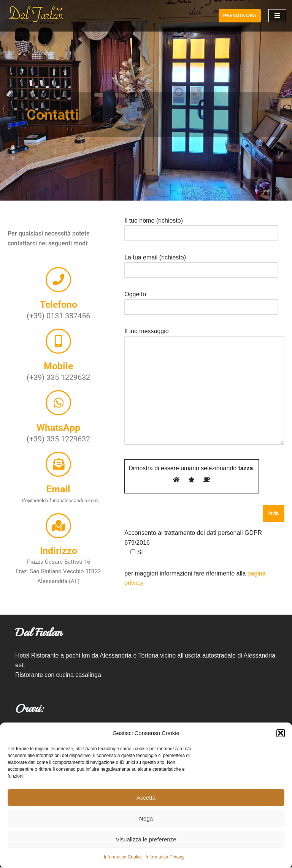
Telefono (59, 311)
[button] (281, 733)
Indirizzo (59, 542)
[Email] (59, 461)
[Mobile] (59, 346)
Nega (146, 818)
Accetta (146, 798)
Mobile (58, 369)
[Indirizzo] (59, 519)
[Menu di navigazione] (277, 16)
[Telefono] (59, 288)
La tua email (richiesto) (201, 264)
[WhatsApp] (59, 403)
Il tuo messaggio (204, 387)
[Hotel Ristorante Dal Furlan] (36, 16)
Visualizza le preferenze (146, 839)
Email (58, 484)
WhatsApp (58, 426)
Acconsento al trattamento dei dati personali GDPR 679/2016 (193, 543)
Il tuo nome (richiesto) (201, 227)
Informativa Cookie (123, 857)
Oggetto (201, 301)
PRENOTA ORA (240, 16)
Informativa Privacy (165, 857)
